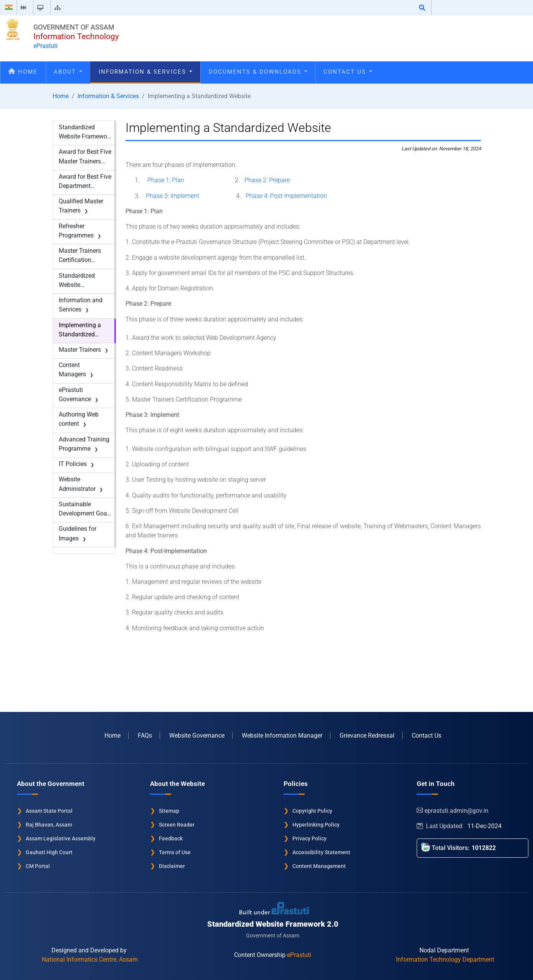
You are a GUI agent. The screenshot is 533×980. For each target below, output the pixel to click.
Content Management (319, 866)
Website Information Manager (282, 735)
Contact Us (348, 72)
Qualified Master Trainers (81, 206)
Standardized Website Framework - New (85, 132)
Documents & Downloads (258, 72)
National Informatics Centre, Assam (90, 959)
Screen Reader (177, 825)
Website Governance (197, 735)
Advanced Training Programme (84, 444)
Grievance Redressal (367, 735)
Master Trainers (80, 350)
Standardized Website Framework (77, 281)
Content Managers (72, 370)
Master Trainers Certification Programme (80, 256)
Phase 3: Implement (172, 196)
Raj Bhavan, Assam (49, 825)
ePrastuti (45, 46)
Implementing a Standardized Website (80, 330)
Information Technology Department (445, 959)
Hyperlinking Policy (316, 825)
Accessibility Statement (321, 852)
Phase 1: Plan (166, 180)
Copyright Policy (312, 811)
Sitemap (169, 811)
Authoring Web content (79, 419)
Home (23, 72)
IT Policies (73, 464)
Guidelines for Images (78, 533)
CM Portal (38, 866)
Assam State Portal (49, 811)
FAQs (145, 735)
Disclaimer (172, 866)
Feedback (171, 838)
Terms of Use (175, 852)
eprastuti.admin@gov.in (453, 811)
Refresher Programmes (76, 231)
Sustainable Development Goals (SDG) (85, 509)
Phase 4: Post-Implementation (286, 196)
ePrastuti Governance (75, 394)
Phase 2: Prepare (267, 180)
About (68, 72)
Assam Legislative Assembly (61, 838)
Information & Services (145, 72)
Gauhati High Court (49, 852)
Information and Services (81, 305)
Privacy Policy (309, 838)
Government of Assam (74, 27)
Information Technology (76, 36)
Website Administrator (77, 484)
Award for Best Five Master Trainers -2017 (85, 157)
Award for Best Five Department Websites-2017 (85, 182)
